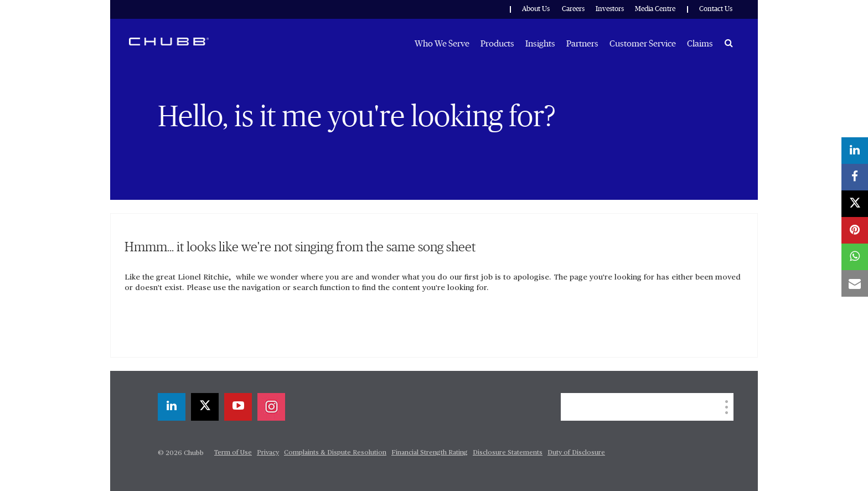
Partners (582, 44)
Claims (700, 44)
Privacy (268, 453)
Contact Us (716, 9)
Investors (610, 9)
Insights (540, 44)
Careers (573, 9)
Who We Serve (442, 44)
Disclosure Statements (508, 453)
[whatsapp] (855, 257)
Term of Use (233, 453)
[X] (205, 407)
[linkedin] (172, 407)
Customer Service (643, 44)
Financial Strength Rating (430, 453)
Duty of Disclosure (576, 453)
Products (497, 44)
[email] (855, 283)
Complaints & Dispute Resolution (335, 453)
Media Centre (655, 9)
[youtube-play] (238, 407)
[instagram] (271, 407)
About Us (536, 9)
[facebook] (855, 177)
